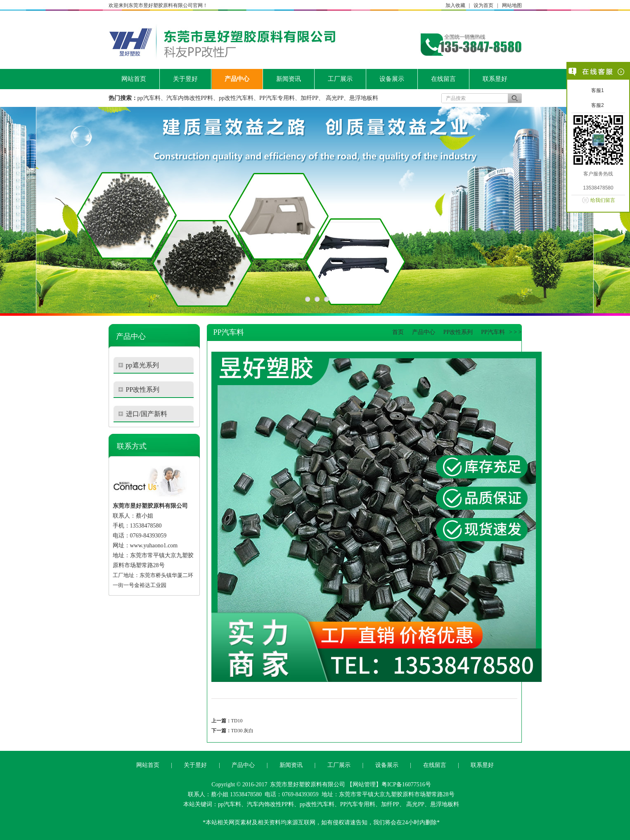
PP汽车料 (493, 332)
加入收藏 (455, 5)
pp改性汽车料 (236, 98)
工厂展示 (340, 79)
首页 (398, 332)
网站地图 (512, 5)
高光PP (335, 98)
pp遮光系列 (142, 365)
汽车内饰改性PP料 (190, 98)
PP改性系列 (143, 389)
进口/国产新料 (147, 414)
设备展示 (392, 79)
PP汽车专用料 (277, 98)
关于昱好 (185, 79)
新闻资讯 (289, 79)
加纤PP (310, 98)
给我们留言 (603, 200)
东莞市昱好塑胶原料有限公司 (308, 784)
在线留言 (443, 79)
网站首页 (134, 79)
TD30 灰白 (243, 731)
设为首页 (483, 5)
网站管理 (364, 784)
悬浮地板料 (364, 98)
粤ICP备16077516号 (406, 784)
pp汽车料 (149, 98)
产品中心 (237, 79)
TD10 (237, 721)
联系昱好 (495, 79)
